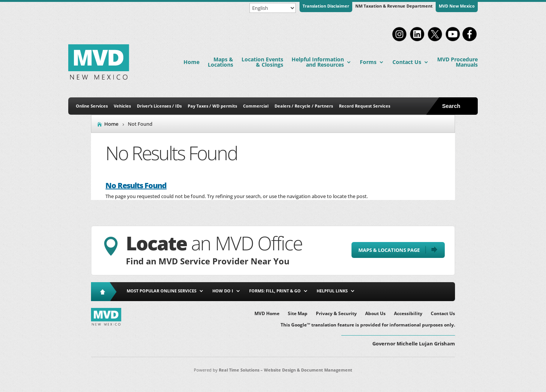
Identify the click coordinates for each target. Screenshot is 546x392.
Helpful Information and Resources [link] (318, 62)
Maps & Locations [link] (220, 62)
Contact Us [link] (407, 62)
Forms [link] (368, 62)
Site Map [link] (298, 314)
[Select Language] (273, 8)
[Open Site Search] (458, 106)
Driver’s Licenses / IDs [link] (159, 106)
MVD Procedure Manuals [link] (457, 62)
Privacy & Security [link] (336, 314)
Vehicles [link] (122, 106)
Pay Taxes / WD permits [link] (212, 106)
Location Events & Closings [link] (262, 62)
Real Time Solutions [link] (239, 370)
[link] (399, 41)
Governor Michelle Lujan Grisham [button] (414, 344)
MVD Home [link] (267, 314)
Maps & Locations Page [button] (389, 250)
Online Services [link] (92, 106)
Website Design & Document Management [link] (308, 370)
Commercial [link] (256, 106)
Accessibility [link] (408, 314)
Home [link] (191, 62)
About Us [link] (375, 314)
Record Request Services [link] (365, 106)
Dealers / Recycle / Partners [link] (304, 106)
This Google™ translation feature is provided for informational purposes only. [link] (368, 325)
